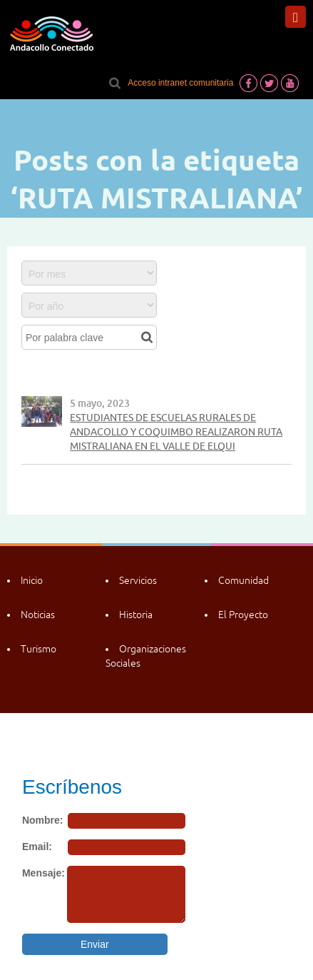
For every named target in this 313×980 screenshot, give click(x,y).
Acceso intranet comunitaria (180, 83)
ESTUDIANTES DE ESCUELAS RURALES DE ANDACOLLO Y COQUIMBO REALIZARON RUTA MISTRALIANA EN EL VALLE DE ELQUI (176, 432)
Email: (37, 847)
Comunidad (243, 580)
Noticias (38, 615)
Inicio (32, 580)
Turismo (39, 649)
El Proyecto (243, 615)
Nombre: (43, 820)
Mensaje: (43, 873)
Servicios (138, 580)
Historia (136, 615)
